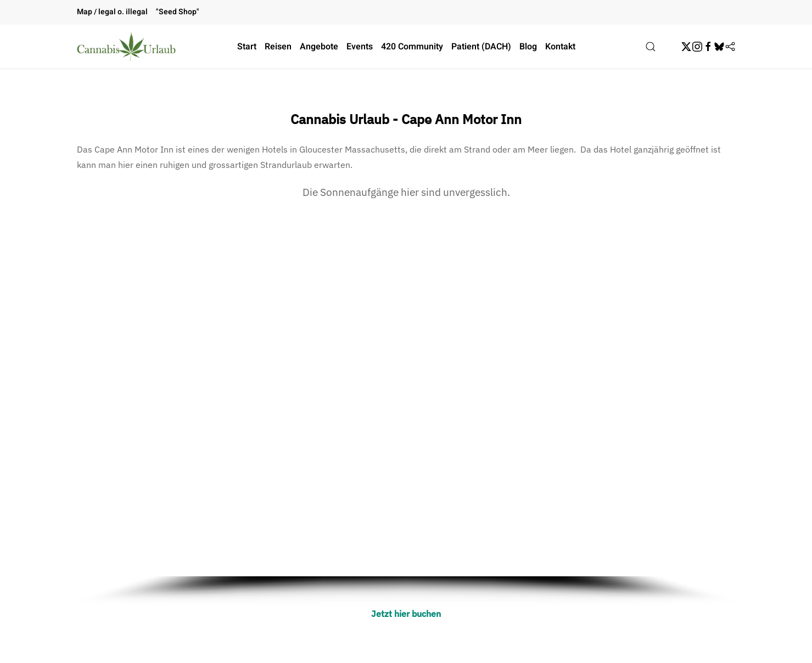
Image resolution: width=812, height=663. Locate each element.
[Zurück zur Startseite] (126, 47)
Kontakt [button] (560, 47)
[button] (651, 47)
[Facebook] (708, 47)
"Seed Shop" (178, 12)
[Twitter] (686, 47)
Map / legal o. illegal (112, 12)
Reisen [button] (278, 47)
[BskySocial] (719, 47)
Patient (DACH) (481, 47)
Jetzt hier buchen (406, 614)
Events (360, 47)
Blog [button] (528, 47)
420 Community (412, 47)
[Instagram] (697, 47)
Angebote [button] (319, 47)
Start (247, 47)
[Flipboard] (730, 47)
